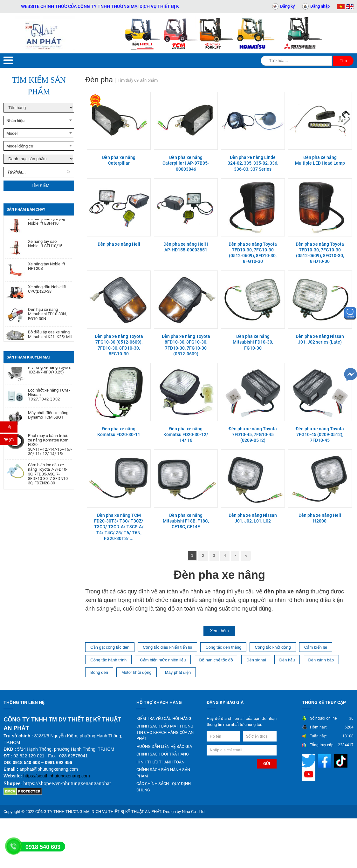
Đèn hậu (287, 660)
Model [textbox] (12, 133)
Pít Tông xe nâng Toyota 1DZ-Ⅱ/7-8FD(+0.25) (49, 372)
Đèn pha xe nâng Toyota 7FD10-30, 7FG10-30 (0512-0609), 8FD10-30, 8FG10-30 (253, 253)
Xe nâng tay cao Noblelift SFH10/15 (45, 246)
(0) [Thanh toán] (9, 440)
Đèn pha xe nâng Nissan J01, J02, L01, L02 (253, 518)
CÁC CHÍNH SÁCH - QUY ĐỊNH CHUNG (164, 787)
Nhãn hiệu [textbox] (15, 121)
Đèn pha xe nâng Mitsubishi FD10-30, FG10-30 (253, 342)
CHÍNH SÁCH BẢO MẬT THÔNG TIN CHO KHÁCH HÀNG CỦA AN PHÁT (165, 732)
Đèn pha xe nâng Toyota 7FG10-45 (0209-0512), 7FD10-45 (320, 434)
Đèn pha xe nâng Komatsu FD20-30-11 (119, 432)
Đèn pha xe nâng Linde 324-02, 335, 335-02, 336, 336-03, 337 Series (253, 163)
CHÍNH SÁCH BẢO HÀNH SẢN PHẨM (163, 773)
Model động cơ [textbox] (20, 146)
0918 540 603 (43, 847)
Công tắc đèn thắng (223, 647)
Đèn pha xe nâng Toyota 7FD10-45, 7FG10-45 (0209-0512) (253, 434)
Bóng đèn (99, 672)
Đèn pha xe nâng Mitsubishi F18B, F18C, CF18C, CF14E (186, 521)
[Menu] (8, 61)
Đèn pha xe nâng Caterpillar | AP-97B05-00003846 (186, 163)
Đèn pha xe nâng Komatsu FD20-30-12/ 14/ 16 (186, 434)
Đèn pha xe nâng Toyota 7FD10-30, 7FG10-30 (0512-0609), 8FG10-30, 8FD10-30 (320, 253)
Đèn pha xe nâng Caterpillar (119, 160)
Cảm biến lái (316, 647)
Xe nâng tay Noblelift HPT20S (47, 269)
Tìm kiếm (40, 185)
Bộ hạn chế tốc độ (216, 660)
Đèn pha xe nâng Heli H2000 (320, 518)
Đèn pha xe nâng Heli (119, 244)
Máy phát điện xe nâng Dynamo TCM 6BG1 (48, 417)
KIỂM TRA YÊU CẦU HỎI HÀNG (164, 718)
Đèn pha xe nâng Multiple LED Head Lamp (320, 160)
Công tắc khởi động (273, 647)
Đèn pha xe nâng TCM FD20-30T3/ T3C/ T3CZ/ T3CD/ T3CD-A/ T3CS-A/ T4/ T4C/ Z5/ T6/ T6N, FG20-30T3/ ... (119, 527)
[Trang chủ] (45, 33)
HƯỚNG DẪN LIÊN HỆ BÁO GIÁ (164, 746)
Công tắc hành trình (108, 660)
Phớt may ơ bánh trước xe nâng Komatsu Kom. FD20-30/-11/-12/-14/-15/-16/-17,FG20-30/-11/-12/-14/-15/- (50, 447)
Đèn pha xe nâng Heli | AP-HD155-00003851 (186, 247)
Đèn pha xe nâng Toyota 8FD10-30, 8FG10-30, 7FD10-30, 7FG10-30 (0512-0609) (186, 345)
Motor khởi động (137, 672)
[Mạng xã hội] (309, 760)
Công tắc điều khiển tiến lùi (167, 647)
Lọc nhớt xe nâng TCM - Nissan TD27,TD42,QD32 (49, 397)
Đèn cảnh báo (321, 660)
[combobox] (39, 120)
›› (246, 555)
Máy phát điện (178, 672)
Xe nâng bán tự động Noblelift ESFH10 (47, 223)
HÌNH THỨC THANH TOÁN (160, 762)
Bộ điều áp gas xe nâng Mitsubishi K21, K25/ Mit (50, 337)
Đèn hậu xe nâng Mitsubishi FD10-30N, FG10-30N (47, 317)
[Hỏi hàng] (9, 427)
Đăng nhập (320, 6)
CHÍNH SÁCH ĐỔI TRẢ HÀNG (163, 754)
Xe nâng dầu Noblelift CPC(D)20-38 (47, 292)
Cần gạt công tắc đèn (110, 647)
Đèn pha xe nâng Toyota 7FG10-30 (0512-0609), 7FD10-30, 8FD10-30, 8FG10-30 (119, 345)
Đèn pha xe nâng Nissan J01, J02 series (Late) (320, 339)
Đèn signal (256, 660)
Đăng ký (287, 6)
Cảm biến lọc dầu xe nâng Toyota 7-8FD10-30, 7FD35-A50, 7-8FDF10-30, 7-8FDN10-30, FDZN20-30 (48, 476)
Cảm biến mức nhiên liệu (163, 660)
